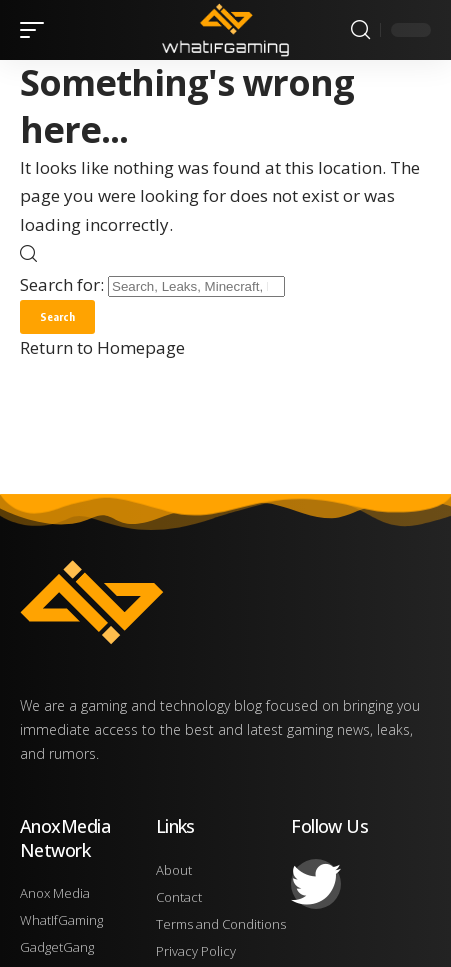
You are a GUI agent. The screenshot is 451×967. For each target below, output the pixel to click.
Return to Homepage (102, 347)
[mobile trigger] (37, 30)
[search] (360, 30)
